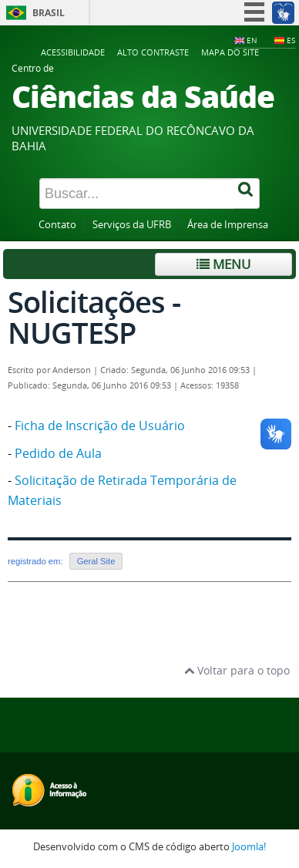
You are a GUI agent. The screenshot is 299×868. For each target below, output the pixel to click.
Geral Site (96, 561)
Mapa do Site (230, 52)
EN (252, 40)
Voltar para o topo (237, 670)
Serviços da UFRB (132, 225)
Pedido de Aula (58, 453)
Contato (57, 225)
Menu (223, 264)
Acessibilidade (73, 52)
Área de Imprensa (228, 225)
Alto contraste (153, 52)
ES (291, 40)
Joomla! (249, 847)
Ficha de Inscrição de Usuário (100, 426)
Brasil (49, 13)
